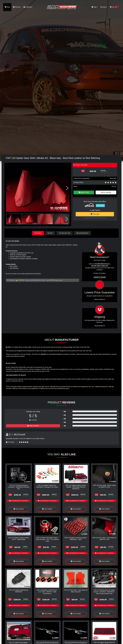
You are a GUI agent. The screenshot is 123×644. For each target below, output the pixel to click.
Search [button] (104, 7)
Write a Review (33, 426)
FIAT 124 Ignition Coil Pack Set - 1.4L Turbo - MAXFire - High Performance (47, 592)
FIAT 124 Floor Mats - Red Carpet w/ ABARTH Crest (104, 539)
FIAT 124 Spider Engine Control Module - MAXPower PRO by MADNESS (76, 487)
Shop (7, 7)
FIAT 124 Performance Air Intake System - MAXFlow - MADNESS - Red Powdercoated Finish (104, 592)
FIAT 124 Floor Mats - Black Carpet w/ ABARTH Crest (104, 486)
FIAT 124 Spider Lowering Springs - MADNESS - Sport (76, 539)
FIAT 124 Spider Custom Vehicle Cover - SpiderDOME (19, 539)
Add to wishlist (106, 192)
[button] (67, 188)
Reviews (50, 233)
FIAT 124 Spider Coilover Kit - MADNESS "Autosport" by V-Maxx (47, 486)
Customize (28, 7)
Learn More (100, 205)
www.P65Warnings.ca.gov (54, 280)
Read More (100, 299)
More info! (113, 178)
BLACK (114, 186)
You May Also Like (65, 233)
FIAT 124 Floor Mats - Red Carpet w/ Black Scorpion (76, 591)
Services (17, 7)
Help (95, 7)
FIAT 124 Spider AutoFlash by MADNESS (19, 591)
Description (38, 233)
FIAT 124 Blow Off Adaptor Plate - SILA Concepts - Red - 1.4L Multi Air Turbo (47, 539)
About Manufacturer (82, 233)
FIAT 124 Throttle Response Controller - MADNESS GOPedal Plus (19, 487)
